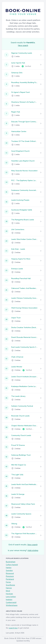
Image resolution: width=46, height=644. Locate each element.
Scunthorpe (10, 585)
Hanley (9, 568)
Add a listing (33, 550)
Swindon (9, 570)
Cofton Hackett (12, 565)
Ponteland (10, 579)
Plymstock (10, 576)
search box (13, 628)
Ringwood (10, 573)
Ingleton (9, 600)
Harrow (9, 588)
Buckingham (11, 562)
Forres (8, 582)
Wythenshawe (12, 605)
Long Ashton (11, 597)
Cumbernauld (11, 602)
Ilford (8, 591)
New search (23, 45)
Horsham (9, 594)
